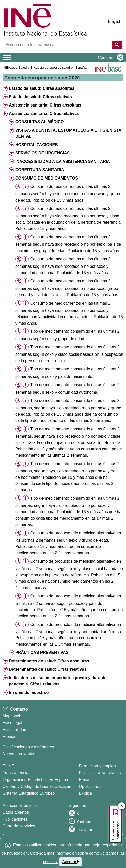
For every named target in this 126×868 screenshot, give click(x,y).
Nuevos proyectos (19, 754)
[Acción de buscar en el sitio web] (117, 45)
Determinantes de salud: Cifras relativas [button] (48, 669)
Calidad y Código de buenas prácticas (37, 786)
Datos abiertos (16, 812)
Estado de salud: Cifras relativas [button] (40, 97)
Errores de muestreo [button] (29, 692)
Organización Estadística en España (35, 780)
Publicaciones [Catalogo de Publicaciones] (15, 819)
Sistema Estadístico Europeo (29, 793)
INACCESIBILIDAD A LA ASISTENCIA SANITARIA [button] (63, 161)
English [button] (115, 21)
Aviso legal (12, 723)
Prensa (9, 737)
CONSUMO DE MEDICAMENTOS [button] (47, 178)
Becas (85, 780)
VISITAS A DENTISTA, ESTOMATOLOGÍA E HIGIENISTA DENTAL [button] (68, 133)
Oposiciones (90, 786)
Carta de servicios (19, 826)
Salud (23, 68)
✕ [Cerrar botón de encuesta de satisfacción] (122, 806)
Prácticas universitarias (100, 773)
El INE (8, 766)
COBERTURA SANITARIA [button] (40, 170)
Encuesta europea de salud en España (58, 68)
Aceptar (71, 862)
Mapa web (12, 716)
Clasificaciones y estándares (28, 747)
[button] (110, 58)
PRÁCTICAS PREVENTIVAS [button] (42, 653)
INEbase (9, 68)
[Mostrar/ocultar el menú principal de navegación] (7, 58)
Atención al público (20, 805)
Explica (86, 793)
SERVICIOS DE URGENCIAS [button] (43, 153)
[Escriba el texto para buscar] (59, 45)
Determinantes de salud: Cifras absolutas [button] (49, 661)
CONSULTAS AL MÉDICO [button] (40, 122)
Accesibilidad (14, 730)
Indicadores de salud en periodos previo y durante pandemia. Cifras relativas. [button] (58, 681)
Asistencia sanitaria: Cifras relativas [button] (44, 113)
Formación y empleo (97, 766)
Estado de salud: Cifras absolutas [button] (42, 88)
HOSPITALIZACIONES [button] (37, 145)
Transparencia (16, 773)
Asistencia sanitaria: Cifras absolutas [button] (45, 105)
